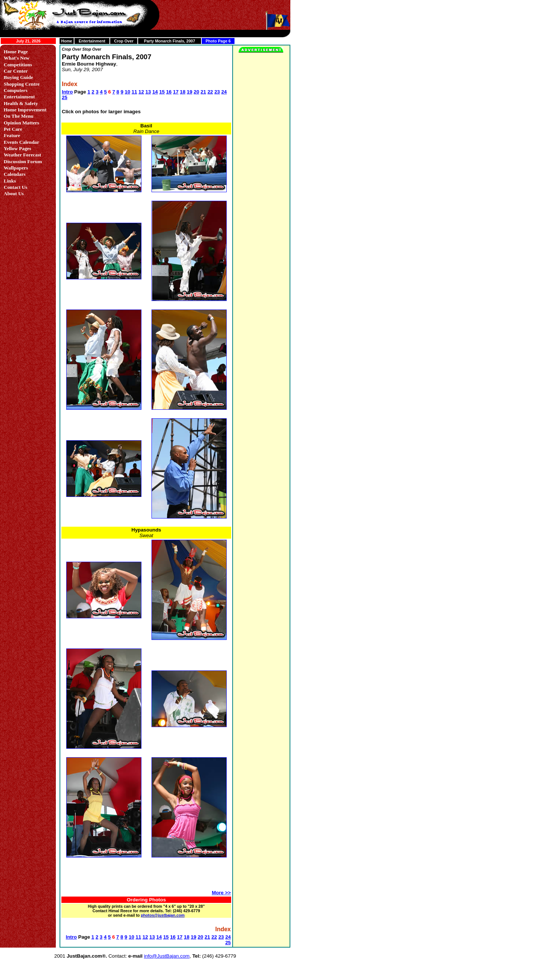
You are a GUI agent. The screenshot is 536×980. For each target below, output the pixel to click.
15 (162, 92)
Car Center (16, 71)
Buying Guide (18, 77)
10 (127, 92)
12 (141, 92)
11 (135, 92)
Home (67, 41)
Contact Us (15, 187)
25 (65, 97)
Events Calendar (21, 142)
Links (10, 181)
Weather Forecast (23, 155)
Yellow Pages (17, 148)
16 (169, 92)
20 (196, 92)
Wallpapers (16, 168)
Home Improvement (25, 110)
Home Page (16, 52)
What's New (17, 58)
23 (217, 92)
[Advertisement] (146, 877)
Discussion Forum (23, 161)
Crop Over (124, 41)
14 (155, 92)
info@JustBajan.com (167, 956)
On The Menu (19, 116)
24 (224, 92)
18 (183, 92)
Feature (12, 135)
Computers (16, 90)
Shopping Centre (22, 84)
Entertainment (92, 41)
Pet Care (13, 129)
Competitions (18, 65)
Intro (67, 92)
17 (176, 92)
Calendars (15, 174)
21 (203, 92)
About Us (14, 194)
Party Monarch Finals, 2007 (170, 41)
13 (148, 92)
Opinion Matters (21, 123)
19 (190, 92)
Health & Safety (21, 103)
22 (210, 92)
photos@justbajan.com (163, 915)
